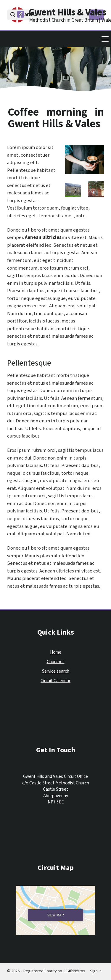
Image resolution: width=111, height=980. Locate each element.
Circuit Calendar (55, 681)
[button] (55, 39)
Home (56, 652)
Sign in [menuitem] (96, 971)
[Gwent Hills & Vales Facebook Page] (21, 16)
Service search (56, 671)
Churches (56, 662)
